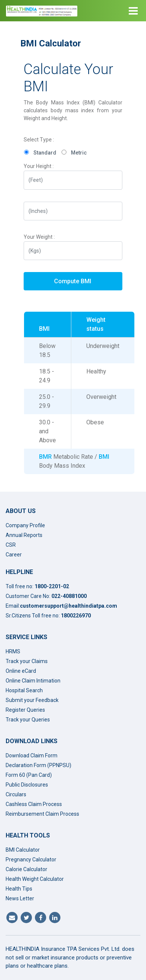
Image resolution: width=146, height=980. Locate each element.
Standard (45, 153)
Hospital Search (24, 690)
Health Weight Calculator (35, 879)
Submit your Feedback (32, 700)
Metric (79, 153)
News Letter (20, 898)
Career (14, 555)
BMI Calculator (23, 850)
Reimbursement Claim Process (42, 814)
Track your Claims (27, 661)
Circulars (16, 794)
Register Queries (25, 710)
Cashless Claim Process (34, 804)
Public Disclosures (27, 785)
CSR (11, 545)
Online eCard (21, 671)
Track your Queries (28, 720)
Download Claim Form (32, 755)
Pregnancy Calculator (31, 860)
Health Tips (19, 889)
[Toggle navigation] (133, 11)
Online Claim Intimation (33, 681)
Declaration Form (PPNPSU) (38, 765)
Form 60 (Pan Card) (29, 775)
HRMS (13, 651)
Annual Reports (24, 535)
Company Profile (25, 525)
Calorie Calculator (26, 869)
